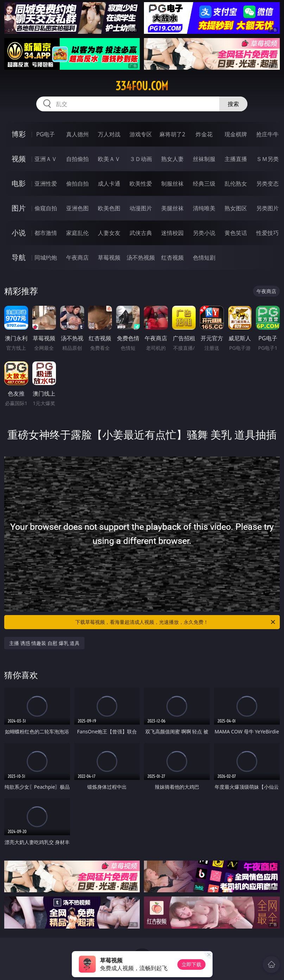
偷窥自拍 (46, 208)
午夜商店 (77, 258)
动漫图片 (141, 208)
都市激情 (46, 233)
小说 (19, 233)
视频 (19, 159)
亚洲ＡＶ (46, 159)
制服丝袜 (172, 184)
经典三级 (204, 184)
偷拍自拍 (77, 184)
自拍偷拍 (77, 159)
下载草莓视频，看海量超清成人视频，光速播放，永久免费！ (176, 622)
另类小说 (204, 233)
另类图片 (267, 208)
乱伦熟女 (236, 184)
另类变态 (267, 184)
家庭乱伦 (77, 233)
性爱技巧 (267, 233)
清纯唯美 (204, 208)
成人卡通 (109, 184)
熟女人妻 (172, 159)
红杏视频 (172, 258)
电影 (19, 183)
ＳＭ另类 (267, 159)
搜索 (233, 104)
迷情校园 (172, 233)
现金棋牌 (236, 134)
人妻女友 (109, 233)
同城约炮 (46, 258)
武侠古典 (141, 233)
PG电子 (46, 134)
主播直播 (236, 159)
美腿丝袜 (172, 208)
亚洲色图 (77, 208)
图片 (19, 208)
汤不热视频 (141, 258)
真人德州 (77, 134)
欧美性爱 (141, 184)
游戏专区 (141, 134)
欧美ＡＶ (109, 159)
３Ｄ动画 (141, 159)
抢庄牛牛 (267, 134)
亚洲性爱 (46, 184)
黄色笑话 (236, 233)
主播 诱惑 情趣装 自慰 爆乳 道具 (44, 643)
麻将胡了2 (172, 134)
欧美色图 (109, 208)
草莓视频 (109, 258)
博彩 (19, 134)
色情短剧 (204, 258)
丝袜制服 (204, 159)
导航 (19, 257)
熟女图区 (236, 208)
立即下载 (191, 964)
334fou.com (142, 86)
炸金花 (204, 134)
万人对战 (109, 134)
